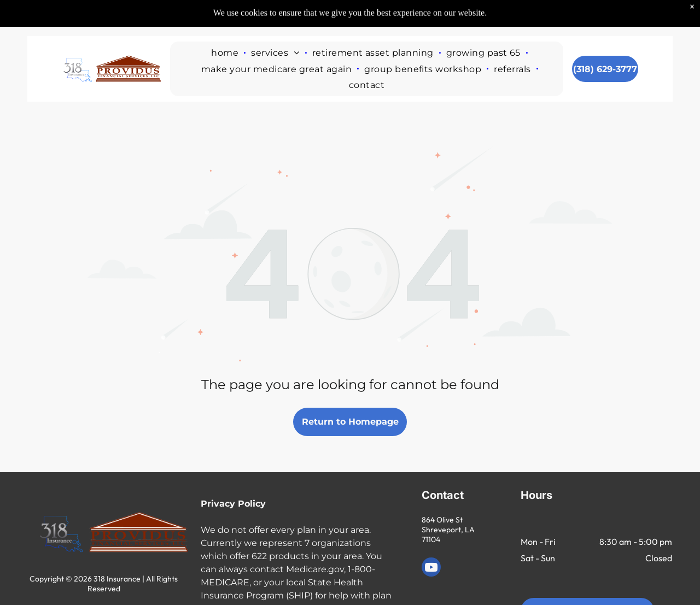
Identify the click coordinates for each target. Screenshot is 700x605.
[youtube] (431, 568)
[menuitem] (226, 28)
